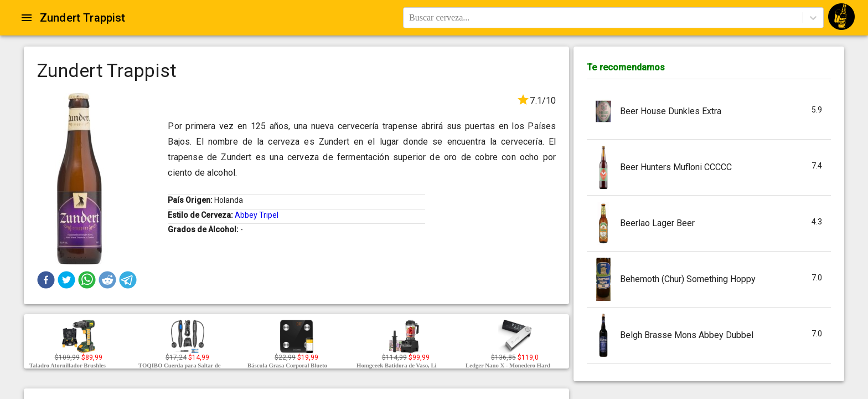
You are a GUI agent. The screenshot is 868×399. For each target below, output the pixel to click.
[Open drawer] (27, 18)
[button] (46, 280)
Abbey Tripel (257, 215)
